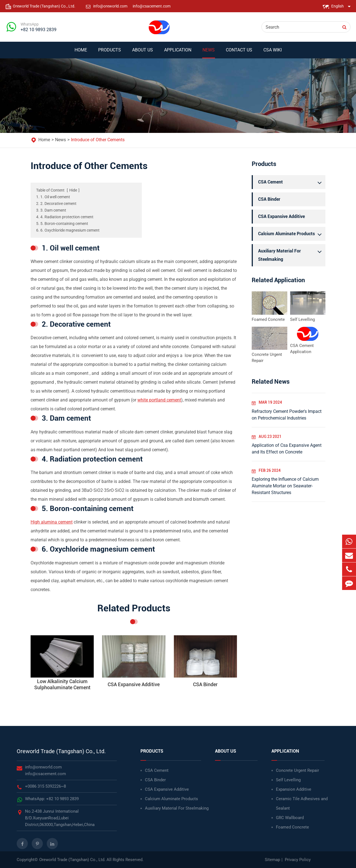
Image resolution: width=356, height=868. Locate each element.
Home (81, 53)
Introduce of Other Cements (98, 140)
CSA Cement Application (302, 349)
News (209, 53)
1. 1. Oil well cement (53, 197)
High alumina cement (52, 522)
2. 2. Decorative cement (56, 204)
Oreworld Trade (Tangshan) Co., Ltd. (61, 751)
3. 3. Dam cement (51, 210)
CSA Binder (269, 199)
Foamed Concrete (268, 319)
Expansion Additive (294, 789)
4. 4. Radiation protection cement (65, 217)
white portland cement (159, 400)
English (338, 6)
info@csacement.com (152, 6)
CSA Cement (291, 182)
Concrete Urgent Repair (267, 358)
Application (178, 53)
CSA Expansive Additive (281, 216)
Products (110, 53)
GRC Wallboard (290, 818)
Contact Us (239, 53)
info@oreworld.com (111, 6)
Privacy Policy (298, 860)
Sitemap (272, 860)
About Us (143, 53)
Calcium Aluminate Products (291, 234)
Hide (73, 190)
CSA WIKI (273, 53)
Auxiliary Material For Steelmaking (291, 254)
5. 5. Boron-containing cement (62, 224)
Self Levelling (302, 319)
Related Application (278, 280)
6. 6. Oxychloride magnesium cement (68, 230)
